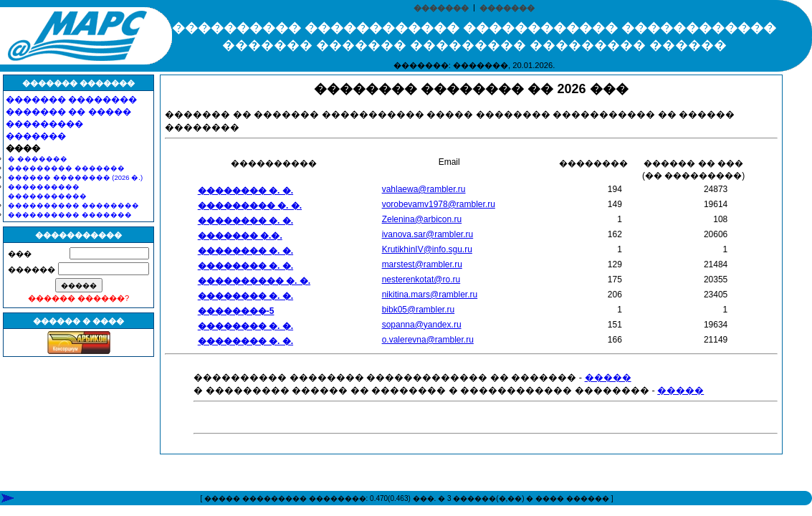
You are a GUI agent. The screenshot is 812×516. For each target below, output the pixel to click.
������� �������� (71, 100)
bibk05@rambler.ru (419, 310)
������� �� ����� (68, 112)
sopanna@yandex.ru (422, 325)
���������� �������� (73, 205)
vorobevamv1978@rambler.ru (439, 204)
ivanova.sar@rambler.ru (428, 234)
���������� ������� (70, 215)
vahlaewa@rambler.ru (424, 189)
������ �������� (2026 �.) (75, 177)
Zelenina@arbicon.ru (422, 219)
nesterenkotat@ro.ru (421, 279)
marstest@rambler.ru (422, 264)
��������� (44, 124)
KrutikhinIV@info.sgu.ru (427, 249)
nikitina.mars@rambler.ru (430, 295)
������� (441, 8)
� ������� (38, 159)
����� (608, 377)
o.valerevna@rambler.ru (428, 340)
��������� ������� (66, 168)
